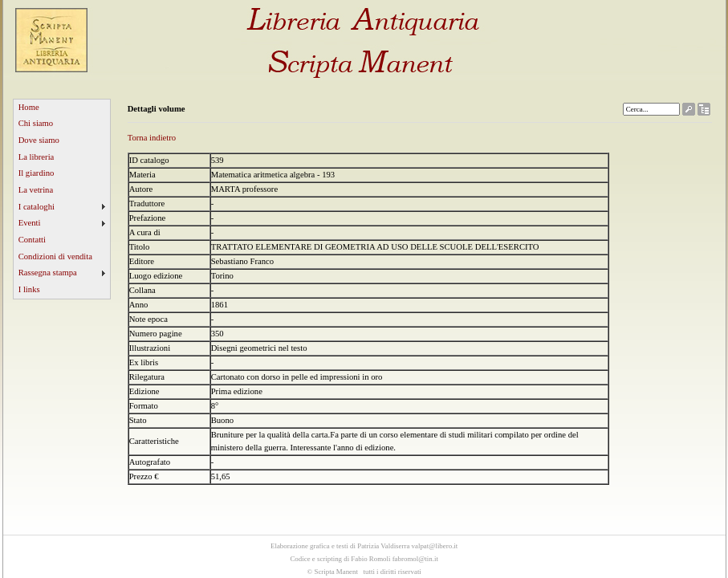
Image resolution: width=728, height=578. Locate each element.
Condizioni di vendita (55, 256)
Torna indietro (152, 138)
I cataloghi (37, 207)
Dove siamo (39, 140)
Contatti (32, 240)
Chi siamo (36, 123)
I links (29, 289)
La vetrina (36, 190)
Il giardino (37, 173)
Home (29, 107)
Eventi (30, 223)
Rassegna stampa (48, 273)
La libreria (37, 157)
